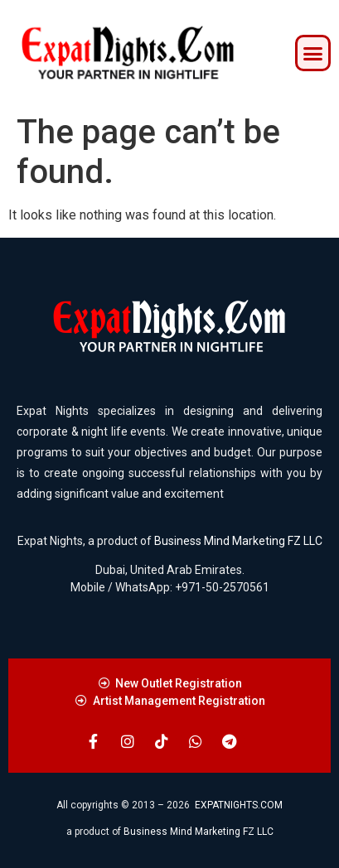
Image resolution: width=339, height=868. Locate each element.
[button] (313, 53)
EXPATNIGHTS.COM (239, 805)
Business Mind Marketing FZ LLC (238, 541)
